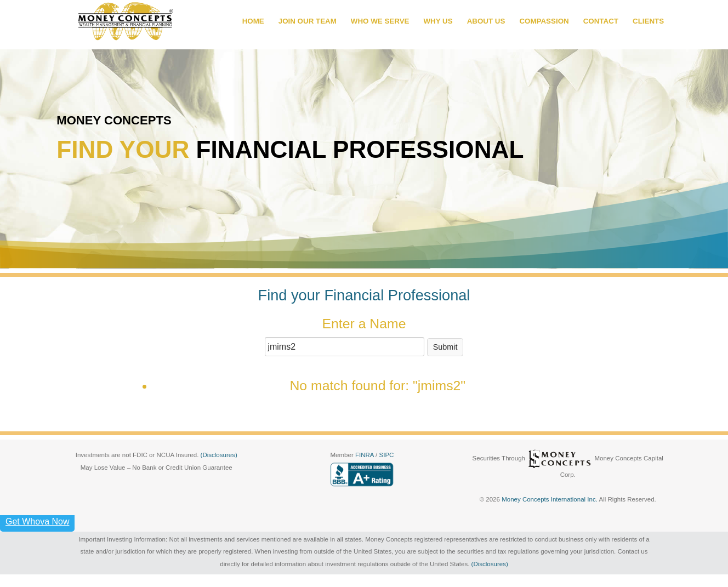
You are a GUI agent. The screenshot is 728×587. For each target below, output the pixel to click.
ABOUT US (486, 21)
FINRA (365, 455)
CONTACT (601, 21)
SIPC (387, 455)
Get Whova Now (37, 522)
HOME (253, 21)
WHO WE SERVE (380, 21)
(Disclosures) (219, 455)
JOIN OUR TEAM (308, 21)
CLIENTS (648, 21)
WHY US (438, 21)
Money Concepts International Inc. (550, 499)
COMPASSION (544, 21)
